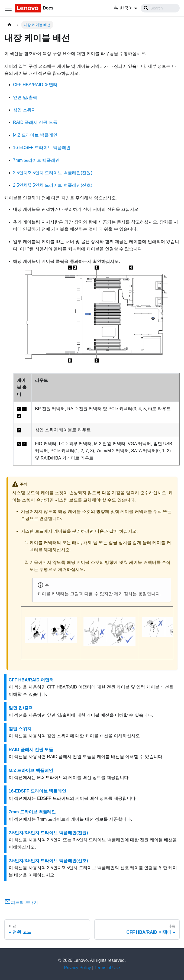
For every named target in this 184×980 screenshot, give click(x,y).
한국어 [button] (123, 8)
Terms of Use (107, 968)
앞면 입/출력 (25, 97)
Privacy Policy (78, 968)
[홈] (9, 25)
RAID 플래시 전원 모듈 (35, 122)
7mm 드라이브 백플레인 (36, 160)
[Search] (160, 8)
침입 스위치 (24, 110)
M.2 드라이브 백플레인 (35, 135)
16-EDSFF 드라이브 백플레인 (42, 148)
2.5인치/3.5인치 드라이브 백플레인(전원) (53, 173)
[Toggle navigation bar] (8, 8)
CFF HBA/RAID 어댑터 (35, 85)
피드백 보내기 (21, 902)
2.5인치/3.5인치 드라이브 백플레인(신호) (53, 185)
